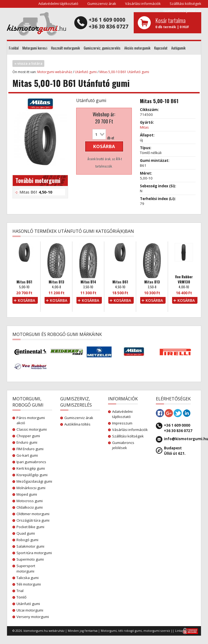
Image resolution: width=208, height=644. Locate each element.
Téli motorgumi (29, 584)
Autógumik (178, 48)
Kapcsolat (161, 48)
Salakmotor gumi (30, 546)
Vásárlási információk (143, 4)
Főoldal (14, 48)
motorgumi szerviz (157, 631)
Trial (20, 591)
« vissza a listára (28, 63)
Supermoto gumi (30, 559)
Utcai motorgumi (30, 610)
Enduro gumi (27, 442)
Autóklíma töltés (77, 424)
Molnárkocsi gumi (31, 488)
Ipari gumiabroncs (31, 462)
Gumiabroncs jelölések (182, 11)
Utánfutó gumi (86, 72)
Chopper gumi (28, 436)
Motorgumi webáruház (55, 72)
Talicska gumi (28, 578)
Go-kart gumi (27, 455)
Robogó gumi (27, 540)
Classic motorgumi (32, 429)
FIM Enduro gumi (30, 449)
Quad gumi (26, 533)
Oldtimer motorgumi (33, 514)
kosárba (104, 146)
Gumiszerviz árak (102, 4)
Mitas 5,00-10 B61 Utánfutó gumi (124, 72)
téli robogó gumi (130, 631)
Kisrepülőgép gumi (32, 475)
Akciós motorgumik (137, 48)
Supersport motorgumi (26, 568)
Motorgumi (109, 631)
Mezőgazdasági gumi (34, 481)
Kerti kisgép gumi (31, 468)
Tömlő (21, 597)
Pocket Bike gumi (30, 527)
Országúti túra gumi (33, 520)
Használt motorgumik (66, 48)
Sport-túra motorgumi (34, 553)
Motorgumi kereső (35, 48)
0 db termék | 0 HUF (176, 23)
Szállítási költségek (185, 4)
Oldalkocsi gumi (30, 507)
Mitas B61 (36, 192)
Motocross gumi (30, 501)
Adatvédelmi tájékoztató (58, 4)
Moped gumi (27, 494)
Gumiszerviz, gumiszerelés (102, 48)
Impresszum (122, 423)
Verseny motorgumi (33, 617)
